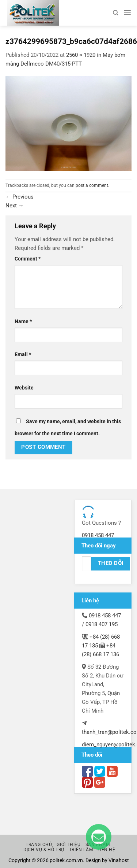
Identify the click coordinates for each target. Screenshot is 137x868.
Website (24, 388)
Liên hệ (106, 850)
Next (15, 206)
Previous (20, 197)
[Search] (115, 13)
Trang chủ (39, 845)
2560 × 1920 (81, 55)
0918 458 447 (98, 535)
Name (23, 321)
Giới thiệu (68, 845)
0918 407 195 (102, 624)
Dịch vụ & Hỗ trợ (44, 850)
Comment (28, 259)
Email (23, 354)
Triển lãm (81, 850)
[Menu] (127, 13)
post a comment (92, 185)
